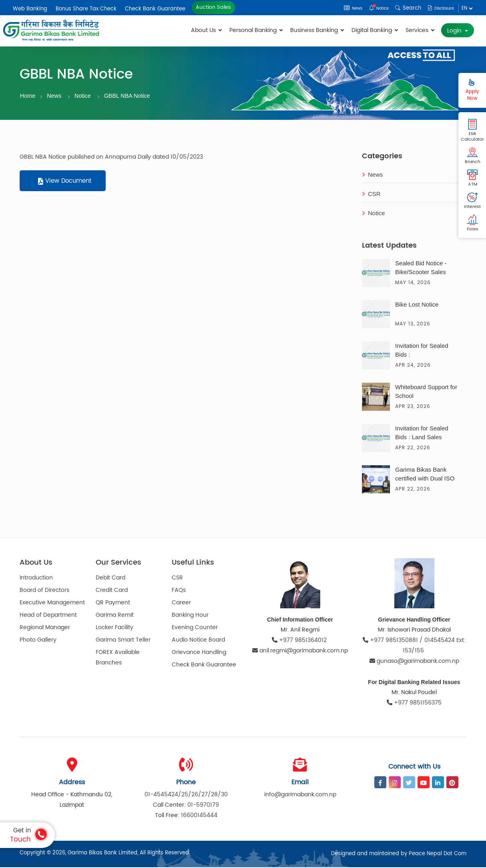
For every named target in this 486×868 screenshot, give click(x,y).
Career (181, 604)
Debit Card (110, 579)
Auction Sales (213, 7)
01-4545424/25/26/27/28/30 (186, 795)
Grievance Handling (199, 653)
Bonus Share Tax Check (86, 9)
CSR (371, 195)
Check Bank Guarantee (155, 9)
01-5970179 (203, 806)
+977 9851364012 (300, 641)
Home (28, 96)
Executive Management (52, 604)
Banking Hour (190, 616)
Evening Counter (195, 629)
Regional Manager (45, 629)
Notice (370, 8)
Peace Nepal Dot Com (438, 855)
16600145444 (199, 816)
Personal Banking (256, 30)
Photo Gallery (38, 641)
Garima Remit (115, 616)
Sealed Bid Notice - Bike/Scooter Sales (421, 268)
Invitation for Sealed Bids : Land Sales (422, 433)
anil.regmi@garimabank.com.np (300, 651)
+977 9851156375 (414, 703)
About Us (206, 30)
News (340, 8)
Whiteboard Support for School (426, 392)
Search (401, 8)
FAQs (179, 591)
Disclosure (437, 8)
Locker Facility (114, 629)
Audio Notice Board (198, 641)
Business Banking (317, 30)
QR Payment (113, 604)
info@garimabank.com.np (300, 795)
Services (420, 30)
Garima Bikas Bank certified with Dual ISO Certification (425, 476)
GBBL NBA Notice (130, 96)
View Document (65, 182)
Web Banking (30, 9)
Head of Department (48, 616)
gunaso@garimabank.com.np (414, 662)
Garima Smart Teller (123, 641)
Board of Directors (44, 591)
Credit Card (112, 591)
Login (455, 31)
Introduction (36, 579)
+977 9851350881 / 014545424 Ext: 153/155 (414, 646)
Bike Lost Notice (417, 305)
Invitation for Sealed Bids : (422, 351)
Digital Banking (375, 30)
